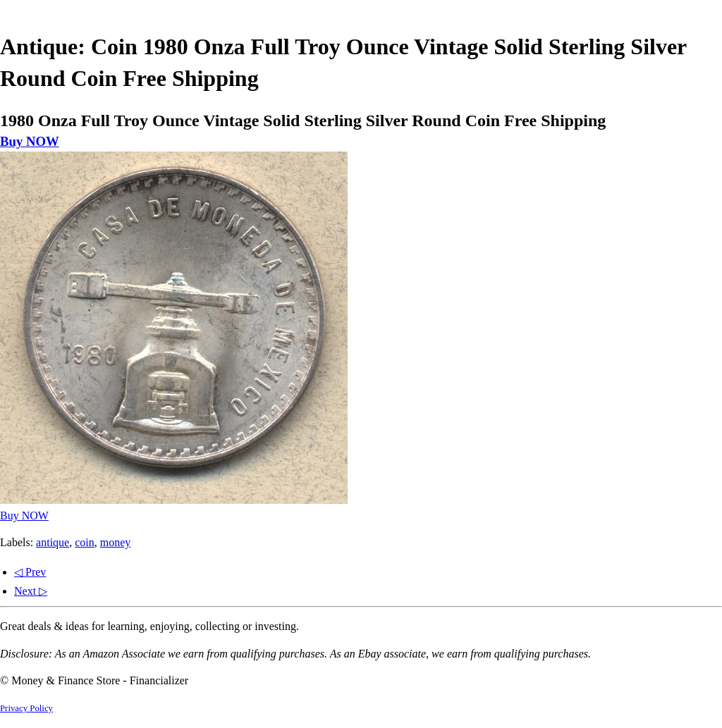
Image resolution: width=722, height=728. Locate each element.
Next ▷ (31, 591)
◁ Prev (30, 572)
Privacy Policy (26, 708)
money (116, 542)
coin (85, 542)
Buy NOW (30, 141)
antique (53, 542)
